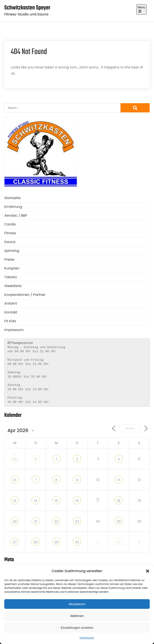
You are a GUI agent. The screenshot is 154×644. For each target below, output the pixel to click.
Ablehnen (77, 616)
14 (35, 501)
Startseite (12, 198)
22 (56, 522)
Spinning (12, 251)
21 (36, 522)
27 (15, 542)
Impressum (87, 638)
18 (119, 501)
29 (56, 542)
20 (15, 522)
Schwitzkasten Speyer (27, 8)
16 (77, 501)
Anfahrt (11, 303)
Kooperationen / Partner (25, 295)
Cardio (10, 224)
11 (119, 480)
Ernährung (13, 207)
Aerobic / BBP (16, 215)
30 (15, 459)
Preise (9, 259)
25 (119, 522)
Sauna (10, 242)
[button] (148, 571)
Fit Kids (10, 321)
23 (77, 522)
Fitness (10, 233)
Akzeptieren (77, 604)
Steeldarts (13, 286)
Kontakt (11, 312)
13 (15, 501)
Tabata (11, 277)
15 (56, 501)
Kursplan (12, 268)
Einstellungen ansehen (77, 628)
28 (35, 542)
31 (35, 459)
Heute (130, 428)
